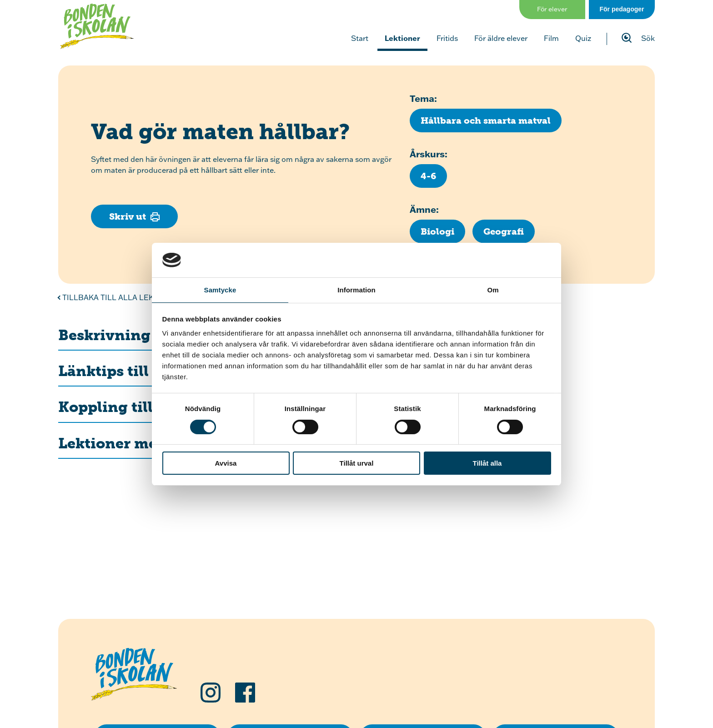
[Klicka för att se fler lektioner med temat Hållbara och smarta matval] (486, 120)
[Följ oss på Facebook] (245, 693)
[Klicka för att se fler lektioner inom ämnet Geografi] (504, 231)
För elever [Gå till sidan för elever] (552, 9)
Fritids (447, 38)
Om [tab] (493, 290)
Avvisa (226, 463)
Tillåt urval (357, 463)
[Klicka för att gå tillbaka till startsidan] (97, 26)
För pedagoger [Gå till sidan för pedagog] (622, 9)
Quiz (583, 38)
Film (551, 38)
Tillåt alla (487, 463)
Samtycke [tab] (220, 290)
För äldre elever (501, 38)
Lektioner (402, 38)
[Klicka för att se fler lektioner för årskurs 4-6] (428, 176)
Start (360, 38)
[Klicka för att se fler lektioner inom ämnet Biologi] (437, 231)
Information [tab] (356, 290)
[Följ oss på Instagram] (211, 693)
